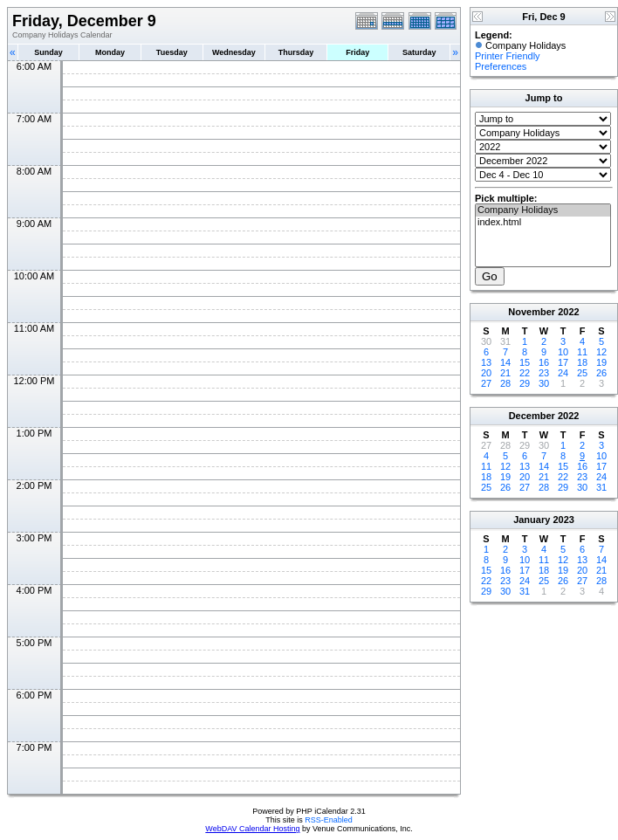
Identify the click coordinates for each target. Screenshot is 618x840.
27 (486, 383)
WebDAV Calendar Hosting (252, 829)
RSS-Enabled (329, 820)
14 (505, 362)
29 (525, 383)
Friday (357, 52)
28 (505, 383)
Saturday (419, 52)
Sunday (48, 52)
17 (563, 362)
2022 (568, 312)
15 (525, 362)
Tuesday (172, 52)
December (532, 416)
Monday (110, 52)
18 (582, 362)
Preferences (501, 66)
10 (563, 352)
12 (601, 352)
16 (544, 362)
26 (601, 373)
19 (601, 362)
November (532, 312)
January (532, 520)
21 (505, 373)
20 (486, 373)
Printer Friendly (508, 56)
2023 (563, 520)
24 (563, 373)
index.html (543, 223)
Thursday (296, 52)
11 (582, 352)
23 (544, 373)
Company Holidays (543, 210)
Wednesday (234, 52)
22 (525, 373)
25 (582, 373)
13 (486, 362)
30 (544, 383)
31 (601, 487)
